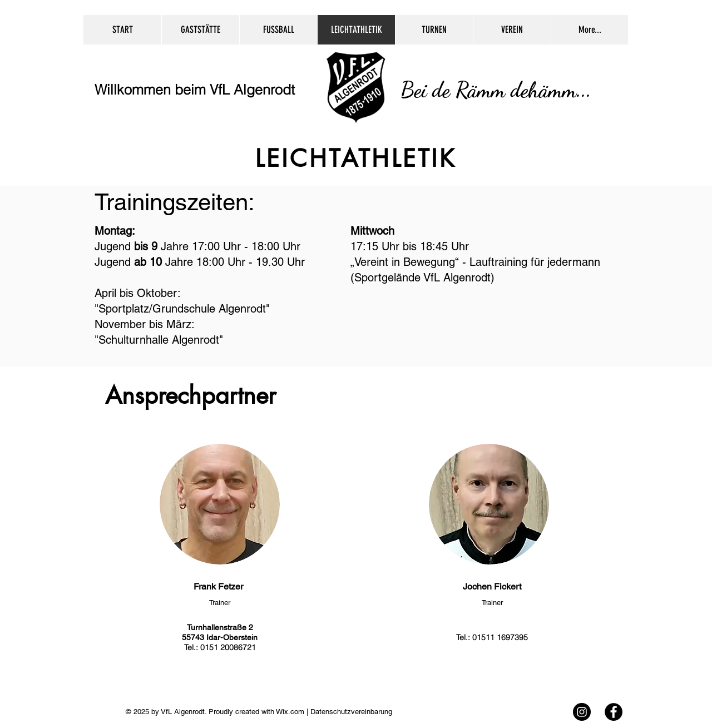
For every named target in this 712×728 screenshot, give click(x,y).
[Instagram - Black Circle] (582, 712)
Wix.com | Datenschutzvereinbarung (333, 712)
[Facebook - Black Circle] (614, 712)
